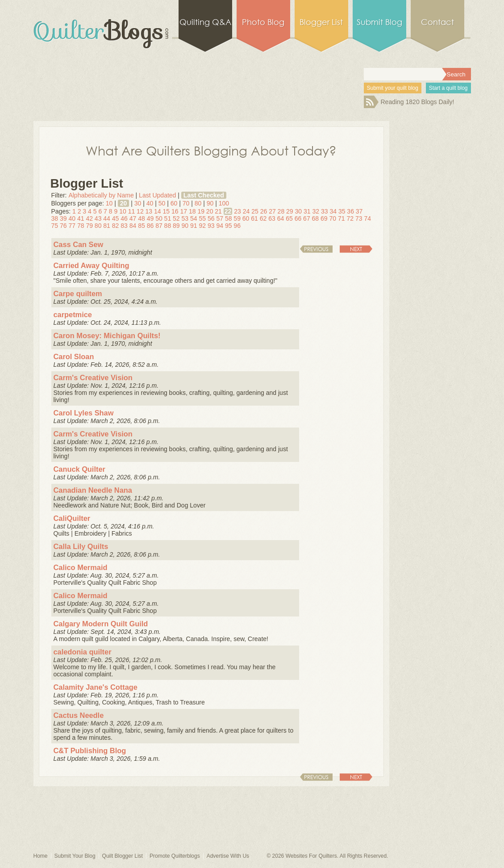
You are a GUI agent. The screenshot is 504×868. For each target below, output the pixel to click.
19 (201, 211)
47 (133, 218)
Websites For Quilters (311, 856)
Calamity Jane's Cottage (96, 687)
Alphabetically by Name (101, 195)
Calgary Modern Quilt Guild (101, 624)
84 (133, 226)
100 (224, 203)
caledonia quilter (83, 652)
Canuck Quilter (79, 469)
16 (175, 211)
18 (192, 211)
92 (202, 226)
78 (81, 226)
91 (194, 226)
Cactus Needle (79, 715)
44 (107, 218)
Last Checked (204, 195)
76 (63, 226)
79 (89, 226)
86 (150, 226)
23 (237, 211)
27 (272, 211)
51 (168, 218)
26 (264, 211)
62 (263, 218)
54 (194, 218)
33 (325, 211)
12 (140, 211)
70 (186, 203)
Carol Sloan (74, 356)
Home (41, 856)
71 (342, 218)
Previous (316, 249)
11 (132, 211)
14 (158, 211)
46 (124, 218)
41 (81, 218)
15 (167, 211)
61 (254, 218)
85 (142, 226)
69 (324, 218)
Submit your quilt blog (393, 88)
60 (174, 203)
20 (124, 203)
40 (150, 203)
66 (298, 218)
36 (350, 211)
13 (149, 211)
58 (229, 218)
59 (237, 218)
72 (350, 218)
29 (290, 211)
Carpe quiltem (78, 294)
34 (333, 211)
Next (356, 249)
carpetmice (73, 314)
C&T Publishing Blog (90, 751)
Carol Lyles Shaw (84, 413)
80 (198, 203)
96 (237, 226)
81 (107, 226)
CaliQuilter (72, 518)
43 (98, 218)
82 (116, 226)
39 (63, 218)
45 (116, 218)
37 (359, 211)
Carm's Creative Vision (93, 377)
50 (162, 203)
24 (246, 211)
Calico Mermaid (81, 567)
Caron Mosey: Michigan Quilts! (107, 335)
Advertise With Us (228, 856)
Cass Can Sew (79, 244)
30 (138, 203)
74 (367, 218)
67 (307, 218)
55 (202, 218)
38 (55, 218)
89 (176, 226)
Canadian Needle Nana (93, 490)
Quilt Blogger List (123, 856)
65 (289, 218)
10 (109, 203)
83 (124, 226)
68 (316, 218)
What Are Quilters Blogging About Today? (211, 150)
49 (150, 218)
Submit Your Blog (75, 856)
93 (211, 226)
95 (229, 226)
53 (185, 218)
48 (142, 218)
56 (211, 218)
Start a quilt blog (448, 88)
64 (281, 218)
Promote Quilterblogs (175, 856)
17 (183, 211)
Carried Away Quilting (92, 265)
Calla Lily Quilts (81, 546)
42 (89, 218)
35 (342, 211)
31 (307, 211)
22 (228, 211)
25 (255, 211)
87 (159, 226)
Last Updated (157, 195)
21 (218, 211)
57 (220, 218)
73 (359, 218)
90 (210, 203)
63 (272, 218)
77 (72, 226)
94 (220, 226)
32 (316, 211)
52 (176, 218)
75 (55, 226)
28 (281, 211)
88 (168, 226)
